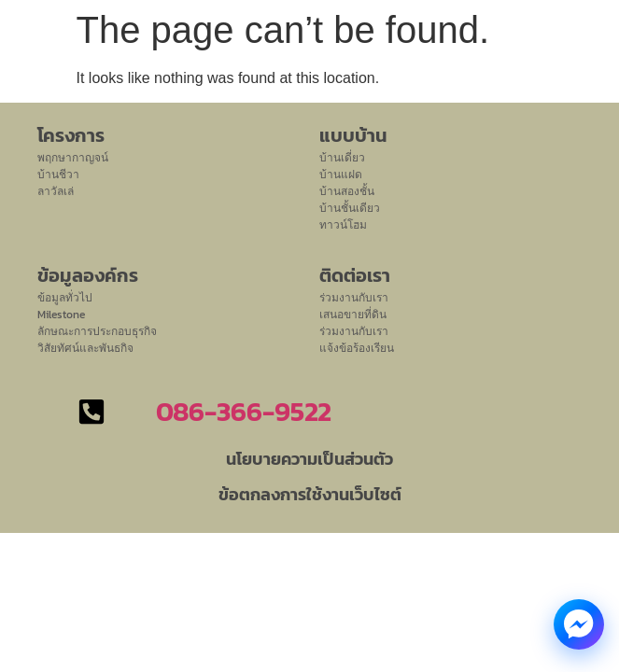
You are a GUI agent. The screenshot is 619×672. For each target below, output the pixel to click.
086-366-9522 (244, 411)
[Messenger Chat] (579, 624)
